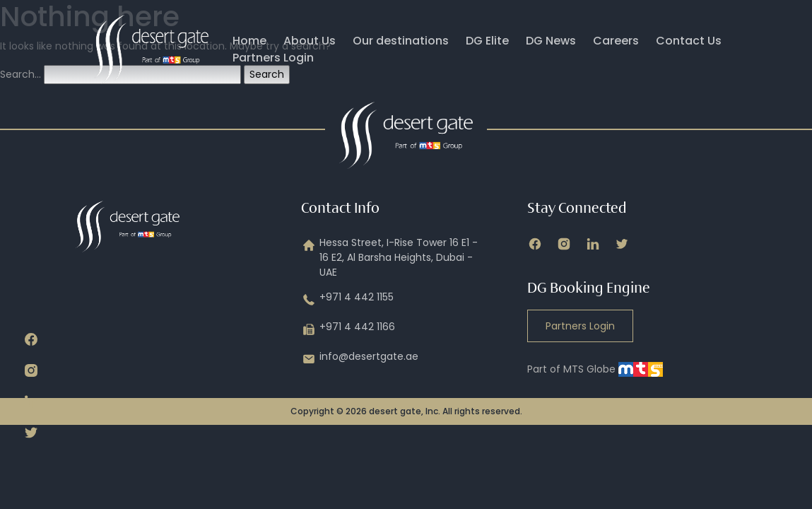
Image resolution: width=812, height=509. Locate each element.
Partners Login (273, 58)
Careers (616, 41)
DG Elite (487, 41)
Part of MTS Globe (595, 369)
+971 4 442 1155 (347, 300)
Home (249, 41)
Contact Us (689, 41)
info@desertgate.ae (360, 359)
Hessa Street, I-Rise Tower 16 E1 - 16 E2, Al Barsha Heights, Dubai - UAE (389, 258)
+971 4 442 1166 (348, 329)
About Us (310, 41)
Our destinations (401, 41)
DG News (551, 41)
